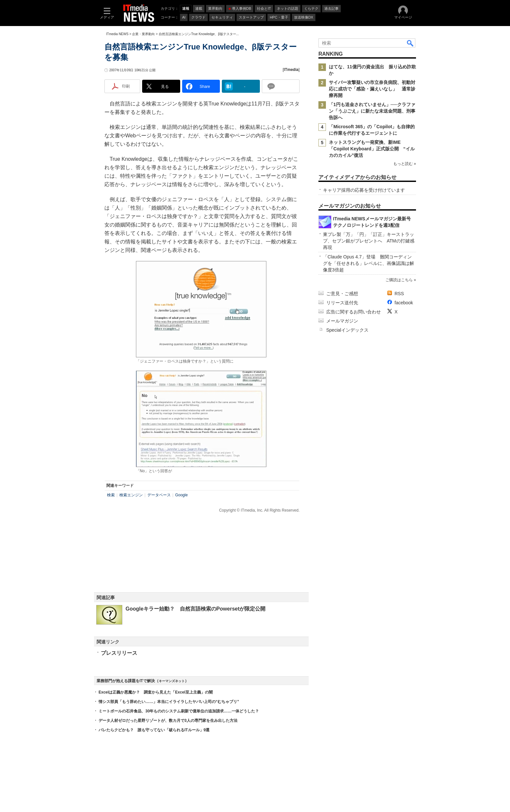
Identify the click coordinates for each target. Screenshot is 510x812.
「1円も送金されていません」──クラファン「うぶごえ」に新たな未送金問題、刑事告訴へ (372, 111)
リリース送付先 (342, 303)
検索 (111, 495)
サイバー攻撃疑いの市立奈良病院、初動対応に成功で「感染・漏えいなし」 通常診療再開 (372, 89)
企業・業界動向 (143, 34)
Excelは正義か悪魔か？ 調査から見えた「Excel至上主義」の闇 (156, 692)
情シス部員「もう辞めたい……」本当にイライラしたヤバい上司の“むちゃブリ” (169, 702)
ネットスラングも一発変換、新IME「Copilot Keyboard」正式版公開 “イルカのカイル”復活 (372, 149)
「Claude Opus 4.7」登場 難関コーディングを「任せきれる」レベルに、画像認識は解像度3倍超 (369, 263)
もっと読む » (405, 164)
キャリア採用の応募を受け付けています (364, 190)
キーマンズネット (172, 681)
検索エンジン (131, 495)
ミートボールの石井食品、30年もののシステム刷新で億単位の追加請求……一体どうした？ (179, 711)
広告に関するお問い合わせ (354, 312)
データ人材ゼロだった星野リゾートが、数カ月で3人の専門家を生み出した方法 (168, 721)
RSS (399, 294)
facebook (404, 303)
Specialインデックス (347, 330)
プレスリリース (119, 653)
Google (181, 495)
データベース (159, 495)
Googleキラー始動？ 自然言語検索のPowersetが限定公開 (195, 609)
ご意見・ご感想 (342, 294)
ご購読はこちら (399, 280)
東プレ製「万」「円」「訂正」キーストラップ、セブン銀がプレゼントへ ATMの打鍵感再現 (369, 241)
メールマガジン (342, 321)
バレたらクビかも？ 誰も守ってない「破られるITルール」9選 (154, 730)
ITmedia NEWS (117, 34)
